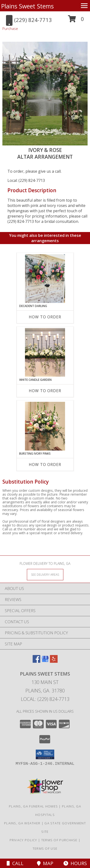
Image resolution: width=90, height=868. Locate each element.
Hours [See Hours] (75, 863)
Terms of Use (45, 848)
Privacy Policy (23, 840)
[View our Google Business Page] (45, 661)
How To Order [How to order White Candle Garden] (45, 391)
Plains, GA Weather (22, 823)
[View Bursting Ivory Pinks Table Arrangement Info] (45, 426)
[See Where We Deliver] (45, 574)
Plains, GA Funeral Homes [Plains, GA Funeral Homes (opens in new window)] (33, 806)
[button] (76, 21)
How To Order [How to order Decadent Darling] (45, 317)
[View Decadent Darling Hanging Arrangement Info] (45, 279)
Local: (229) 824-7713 (26, 180)
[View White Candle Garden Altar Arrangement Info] (45, 352)
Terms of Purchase (59, 840)
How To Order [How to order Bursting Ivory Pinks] (45, 465)
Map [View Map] (45, 863)
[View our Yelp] (54, 661)
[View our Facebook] (36, 661)
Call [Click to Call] (15, 863)
